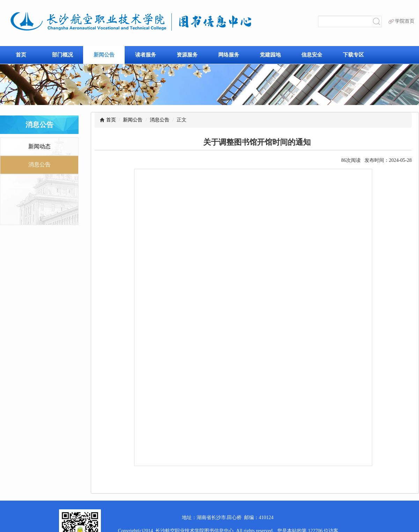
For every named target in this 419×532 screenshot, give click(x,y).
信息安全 (312, 55)
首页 (21, 55)
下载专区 (353, 55)
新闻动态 (39, 146)
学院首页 (402, 21)
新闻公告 (104, 55)
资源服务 (187, 55)
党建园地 (270, 55)
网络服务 (229, 55)
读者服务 (146, 55)
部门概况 (63, 55)
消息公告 (160, 120)
